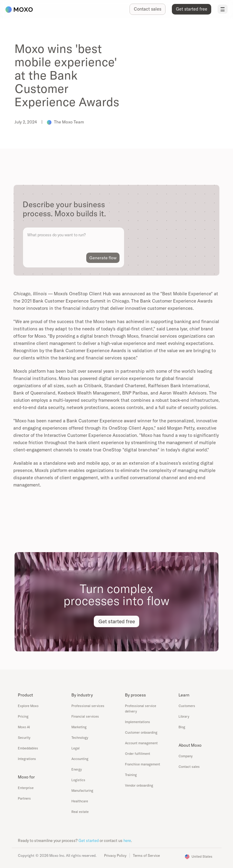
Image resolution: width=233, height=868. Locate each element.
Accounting (80, 759)
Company (185, 756)
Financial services (85, 716)
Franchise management (143, 764)
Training (131, 775)
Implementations (138, 722)
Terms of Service (146, 855)
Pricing (23, 716)
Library (184, 716)
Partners (24, 798)
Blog (182, 727)
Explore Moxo (28, 706)
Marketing (79, 727)
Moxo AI (24, 727)
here (127, 840)
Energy (77, 769)
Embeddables (28, 748)
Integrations (27, 759)
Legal (75, 748)
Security (24, 738)
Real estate (80, 812)
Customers (187, 706)
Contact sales (189, 767)
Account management (141, 743)
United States (202, 857)
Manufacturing (82, 791)
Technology (80, 738)
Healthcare (80, 801)
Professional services (88, 706)
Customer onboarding (141, 732)
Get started (89, 840)
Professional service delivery (141, 709)
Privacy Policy (115, 855)
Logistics (78, 780)
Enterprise (26, 788)
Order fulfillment (138, 754)
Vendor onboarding (139, 785)
